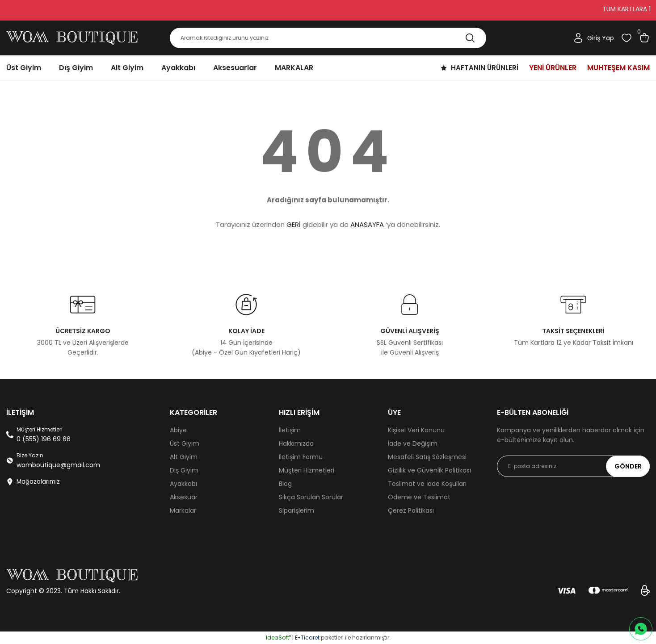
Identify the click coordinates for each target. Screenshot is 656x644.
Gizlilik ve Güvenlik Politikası (429, 470)
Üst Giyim (185, 443)
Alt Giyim (184, 457)
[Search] (328, 38)
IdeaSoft (278, 638)
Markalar (183, 510)
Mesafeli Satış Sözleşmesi (427, 457)
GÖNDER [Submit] (628, 466)
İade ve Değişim (413, 443)
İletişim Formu (301, 457)
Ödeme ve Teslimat (419, 497)
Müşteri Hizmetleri (307, 470)
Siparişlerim (296, 510)
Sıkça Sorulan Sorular (311, 497)
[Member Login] (593, 38)
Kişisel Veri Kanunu (416, 430)
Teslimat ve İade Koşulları (427, 484)
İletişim (290, 430)
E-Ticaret (307, 638)
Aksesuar (184, 497)
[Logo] (72, 38)
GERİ (294, 224)
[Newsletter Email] (573, 466)
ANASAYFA (367, 224)
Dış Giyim (184, 470)
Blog (285, 484)
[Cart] (644, 38)
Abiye (178, 430)
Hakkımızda (296, 443)
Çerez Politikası (411, 510)
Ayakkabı (183, 484)
